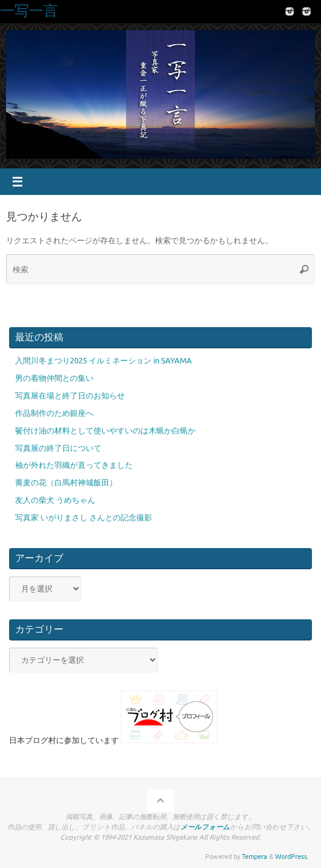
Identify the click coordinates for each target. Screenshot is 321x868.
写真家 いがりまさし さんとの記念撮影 (84, 518)
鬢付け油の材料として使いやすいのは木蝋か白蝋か (105, 431)
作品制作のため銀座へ (54, 413)
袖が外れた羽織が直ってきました (74, 465)
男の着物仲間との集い (54, 378)
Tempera (255, 857)
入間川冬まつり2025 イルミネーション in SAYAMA (103, 361)
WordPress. (292, 857)
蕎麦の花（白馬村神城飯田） (66, 483)
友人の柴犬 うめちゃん (55, 500)
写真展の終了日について (58, 448)
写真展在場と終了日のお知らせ (70, 396)
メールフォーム (205, 827)
